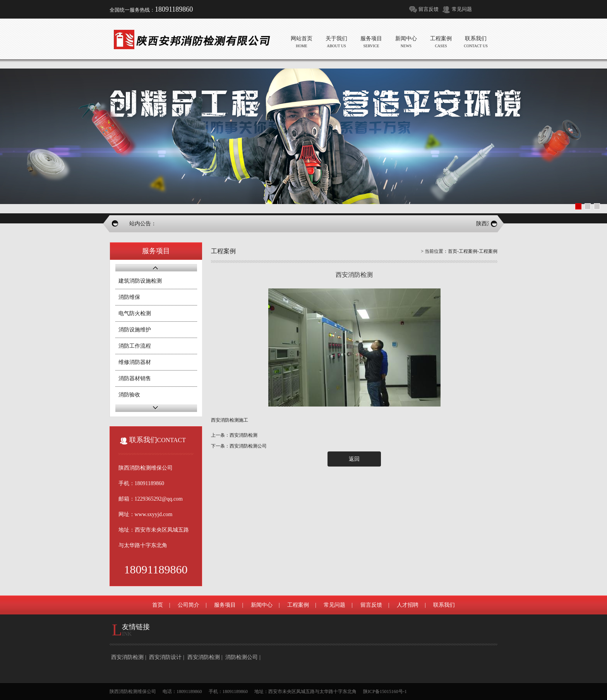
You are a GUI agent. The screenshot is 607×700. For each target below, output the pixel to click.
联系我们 (444, 605)
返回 (354, 459)
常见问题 (462, 9)
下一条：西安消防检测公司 (239, 446)
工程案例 (468, 251)
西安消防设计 (165, 657)
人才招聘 (408, 605)
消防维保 (129, 297)
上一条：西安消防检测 (234, 435)
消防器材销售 (135, 378)
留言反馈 (429, 9)
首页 (453, 251)
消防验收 (129, 395)
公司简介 (189, 605)
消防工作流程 (135, 346)
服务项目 (225, 605)
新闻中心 (262, 605)
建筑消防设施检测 (140, 281)
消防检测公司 (242, 657)
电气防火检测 (135, 313)
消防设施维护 (135, 330)
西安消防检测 (127, 657)
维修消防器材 (135, 362)
